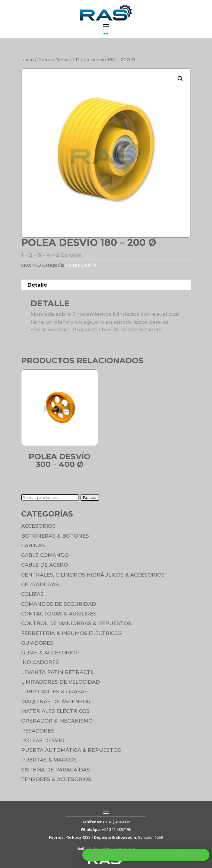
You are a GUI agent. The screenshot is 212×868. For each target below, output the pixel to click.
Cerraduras (40, 584)
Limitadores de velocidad (60, 682)
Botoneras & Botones (55, 536)
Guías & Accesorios (50, 653)
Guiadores (37, 643)
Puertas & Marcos (49, 760)
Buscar (90, 498)
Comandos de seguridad (59, 604)
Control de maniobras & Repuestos (76, 623)
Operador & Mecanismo (57, 721)
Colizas (32, 594)
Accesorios (38, 526)
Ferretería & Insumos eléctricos (71, 633)
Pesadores (38, 731)
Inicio (27, 60)
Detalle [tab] (37, 285)
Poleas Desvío (55, 60)
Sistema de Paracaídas (55, 770)
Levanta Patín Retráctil (58, 672)
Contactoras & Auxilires (59, 614)
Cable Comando (45, 555)
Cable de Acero (44, 565)
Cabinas (33, 545)
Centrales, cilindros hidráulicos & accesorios (93, 575)
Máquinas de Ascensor (56, 701)
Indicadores (40, 662)
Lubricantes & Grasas (54, 692)
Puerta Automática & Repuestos (71, 750)
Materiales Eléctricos (55, 711)
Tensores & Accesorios (56, 779)
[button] (180, 79)
